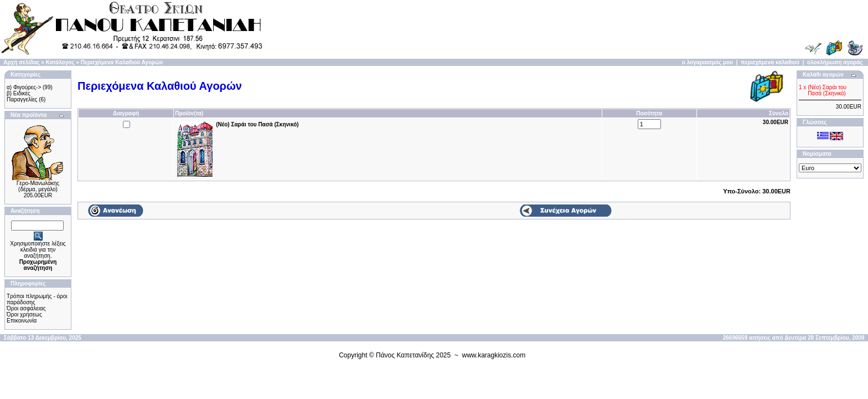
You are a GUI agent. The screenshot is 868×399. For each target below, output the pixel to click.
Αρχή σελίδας (21, 62)
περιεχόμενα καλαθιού (770, 62)
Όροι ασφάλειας (26, 308)
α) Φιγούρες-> (24, 87)
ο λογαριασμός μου (707, 62)
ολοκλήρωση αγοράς (835, 62)
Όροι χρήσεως (24, 314)
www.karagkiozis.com (494, 355)
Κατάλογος (60, 62)
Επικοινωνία (22, 321)
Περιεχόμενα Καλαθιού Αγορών (122, 62)
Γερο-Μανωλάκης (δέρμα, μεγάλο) (38, 186)
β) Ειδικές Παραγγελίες (22, 96)
